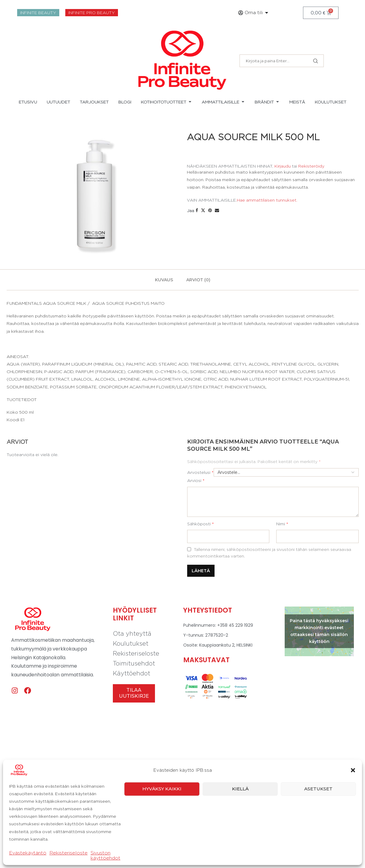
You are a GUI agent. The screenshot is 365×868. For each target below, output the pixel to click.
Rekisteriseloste (68, 853)
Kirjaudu (283, 166)
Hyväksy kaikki (162, 789)
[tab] (164, 280)
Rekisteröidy (311, 166)
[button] (353, 770)
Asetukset (318, 789)
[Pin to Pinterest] (210, 210)
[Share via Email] (217, 210)
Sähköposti (201, 524)
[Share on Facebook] (197, 210)
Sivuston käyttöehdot (105, 855)
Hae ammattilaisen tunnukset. (267, 200)
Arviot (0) (198, 280)
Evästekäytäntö (28, 853)
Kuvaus (164, 280)
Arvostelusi (200, 472)
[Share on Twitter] (203, 210)
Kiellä (240, 789)
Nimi (282, 524)
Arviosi (196, 480)
